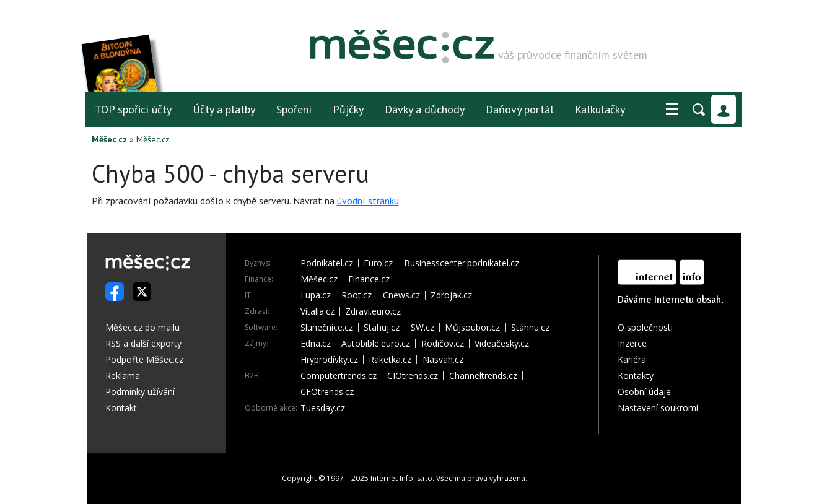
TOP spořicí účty (133, 109)
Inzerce (632, 343)
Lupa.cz (316, 295)
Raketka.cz (390, 360)
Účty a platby (224, 109)
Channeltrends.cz (483, 376)
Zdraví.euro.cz (373, 311)
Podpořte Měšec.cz (144, 359)
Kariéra (632, 359)
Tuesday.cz (323, 408)
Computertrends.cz (339, 376)
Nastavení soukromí (658, 408)
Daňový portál (520, 109)
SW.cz (422, 328)
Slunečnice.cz (327, 328)
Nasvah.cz (443, 360)
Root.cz (357, 295)
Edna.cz (316, 344)
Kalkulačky (600, 109)
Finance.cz (369, 279)
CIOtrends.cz (413, 376)
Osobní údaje (644, 392)
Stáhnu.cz (530, 328)
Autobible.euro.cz (376, 344)
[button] (672, 110)
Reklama (123, 376)
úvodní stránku (368, 201)
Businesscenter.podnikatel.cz (462, 263)
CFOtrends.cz (327, 392)
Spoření (294, 109)
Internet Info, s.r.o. (402, 478)
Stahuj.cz (382, 328)
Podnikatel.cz (327, 263)
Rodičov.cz (443, 344)
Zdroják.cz (451, 295)
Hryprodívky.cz (329, 360)
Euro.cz (378, 263)
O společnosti (645, 327)
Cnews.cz (401, 295)
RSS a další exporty (143, 343)
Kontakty (636, 376)
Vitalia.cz (317, 311)
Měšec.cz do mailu (142, 327)
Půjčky (348, 109)
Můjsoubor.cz (472, 328)
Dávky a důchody (425, 109)
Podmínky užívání (140, 392)
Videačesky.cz (502, 344)
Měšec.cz (109, 139)
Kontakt (121, 408)
